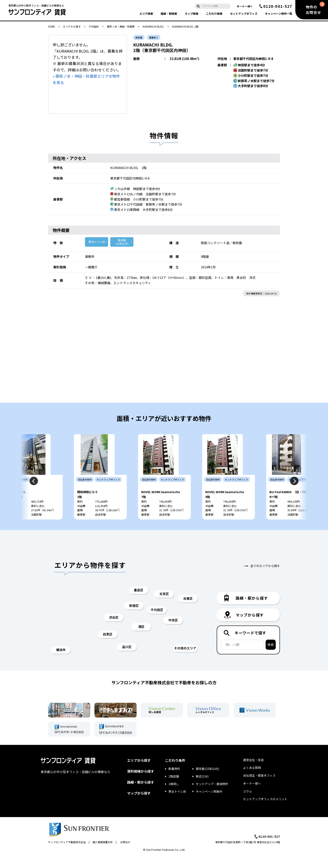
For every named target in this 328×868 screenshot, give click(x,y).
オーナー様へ (245, 6)
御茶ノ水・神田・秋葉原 (121, 26)
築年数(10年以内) (207, 781)
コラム (247, 803)
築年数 (122, 242)
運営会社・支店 (253, 772)
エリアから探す (72, 26)
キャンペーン (279, 14)
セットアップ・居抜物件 (212, 796)
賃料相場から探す (141, 783)
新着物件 (174, 781)
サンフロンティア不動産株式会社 (67, 854)
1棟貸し (174, 796)
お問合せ (125, 854)
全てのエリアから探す (265, 578)
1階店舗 (174, 788)
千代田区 (94, 26)
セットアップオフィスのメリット (265, 811)
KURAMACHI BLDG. (153, 26)
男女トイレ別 (97, 242)
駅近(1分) (202, 788)
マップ (192, 14)
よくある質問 (252, 780)
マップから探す (139, 805)
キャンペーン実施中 (209, 803)
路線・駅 (169, 14)
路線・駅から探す (141, 794)
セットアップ (244, 14)
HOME (52, 26)
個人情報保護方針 (103, 854)
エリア (146, 14)
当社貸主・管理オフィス (259, 787)
